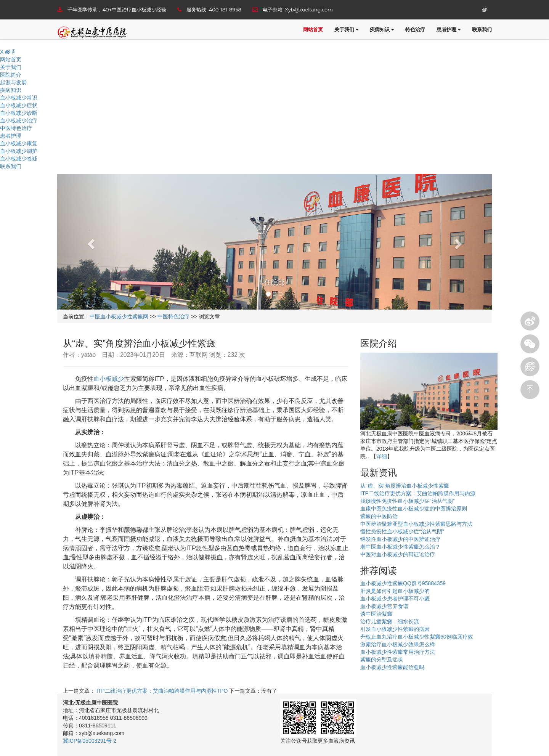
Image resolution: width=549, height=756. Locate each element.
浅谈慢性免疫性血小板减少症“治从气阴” (407, 501)
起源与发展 (13, 82)
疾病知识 (382, 29)
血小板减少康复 (19, 143)
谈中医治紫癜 (376, 614)
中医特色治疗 (16, 128)
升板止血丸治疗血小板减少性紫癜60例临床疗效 (417, 637)
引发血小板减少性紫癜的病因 (395, 629)
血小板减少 (109, 379)
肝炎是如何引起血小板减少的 (395, 591)
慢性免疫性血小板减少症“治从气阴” (402, 531)
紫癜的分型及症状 (382, 660)
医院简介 (11, 75)
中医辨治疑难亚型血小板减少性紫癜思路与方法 (416, 524)
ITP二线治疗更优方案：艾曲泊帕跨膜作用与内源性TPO (161, 691)
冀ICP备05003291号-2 (90, 741)
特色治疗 (415, 29)
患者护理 (449, 29)
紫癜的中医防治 (379, 516)
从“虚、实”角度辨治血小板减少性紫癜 (405, 486)
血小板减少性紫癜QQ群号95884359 (403, 583)
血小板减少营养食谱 (384, 606)
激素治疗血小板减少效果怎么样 (398, 644)
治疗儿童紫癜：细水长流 (390, 621)
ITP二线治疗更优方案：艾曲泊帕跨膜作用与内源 (418, 493)
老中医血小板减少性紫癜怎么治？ (400, 547)
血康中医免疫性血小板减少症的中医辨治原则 (414, 509)
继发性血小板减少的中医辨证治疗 (400, 539)
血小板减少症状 (19, 105)
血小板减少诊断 (19, 113)
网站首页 (313, 29)
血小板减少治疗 (19, 120)
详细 (382, 456)
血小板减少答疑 (19, 159)
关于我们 (346, 29)
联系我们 (482, 29)
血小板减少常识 (19, 98)
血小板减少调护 (19, 151)
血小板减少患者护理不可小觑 (395, 599)
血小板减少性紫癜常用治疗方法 (398, 652)
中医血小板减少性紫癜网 (119, 316)
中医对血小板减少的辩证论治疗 (398, 554)
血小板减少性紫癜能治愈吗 (392, 667)
